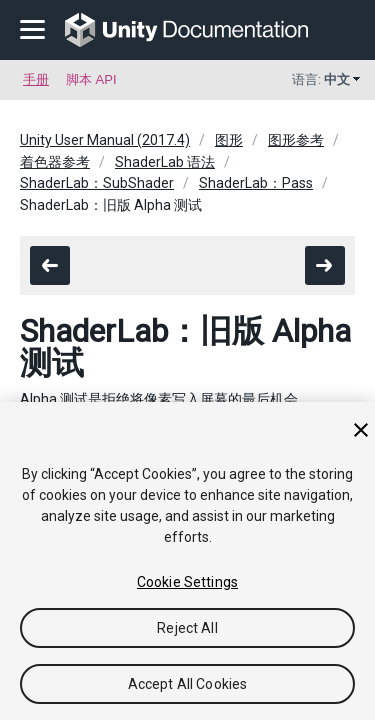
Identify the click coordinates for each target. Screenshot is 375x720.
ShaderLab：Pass (256, 183)
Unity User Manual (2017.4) (105, 140)
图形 (229, 140)
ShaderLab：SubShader (97, 183)
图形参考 (296, 140)
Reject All (187, 628)
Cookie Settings (187, 582)
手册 (36, 79)
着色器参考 (55, 162)
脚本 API (91, 79)
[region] (187, 561)
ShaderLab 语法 (165, 162)
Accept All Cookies (188, 684)
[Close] (361, 430)
